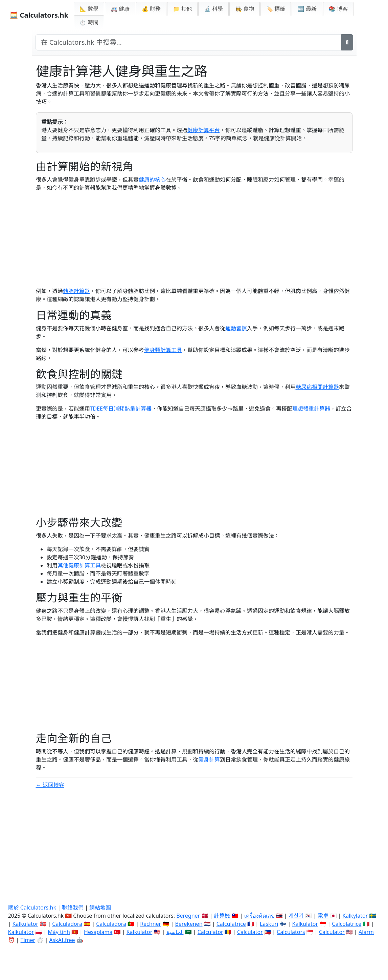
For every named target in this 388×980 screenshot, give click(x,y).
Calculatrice (231, 924)
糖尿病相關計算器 (317, 387)
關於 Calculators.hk (32, 908)
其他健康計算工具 (79, 565)
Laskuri (269, 924)
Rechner (151, 924)
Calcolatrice (347, 924)
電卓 (323, 916)
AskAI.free (62, 940)
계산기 (296, 916)
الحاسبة (175, 932)
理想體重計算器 (311, 409)
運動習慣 (236, 328)
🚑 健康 (120, 9)
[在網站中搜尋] (188, 42)
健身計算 (209, 759)
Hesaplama (98, 932)
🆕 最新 (307, 9)
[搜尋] (347, 42)
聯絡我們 (73, 908)
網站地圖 (100, 908)
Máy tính (59, 932)
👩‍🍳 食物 (245, 9)
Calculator (210, 932)
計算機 (222, 916)
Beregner (188, 916)
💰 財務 (151, 9)
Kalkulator (25, 924)
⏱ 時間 (89, 22)
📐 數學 (89, 9)
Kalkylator (355, 916)
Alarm (366, 932)
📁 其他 (182, 9)
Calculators (291, 932)
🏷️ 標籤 (276, 9)
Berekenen (189, 924)
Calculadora (67, 924)
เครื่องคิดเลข (259, 916)
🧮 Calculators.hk (39, 15)
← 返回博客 (50, 785)
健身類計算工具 (163, 350)
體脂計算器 (76, 291)
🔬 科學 (213, 9)
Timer (28, 940)
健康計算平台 (204, 130)
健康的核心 (152, 180)
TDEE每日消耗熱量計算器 (121, 409)
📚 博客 (338, 9)
